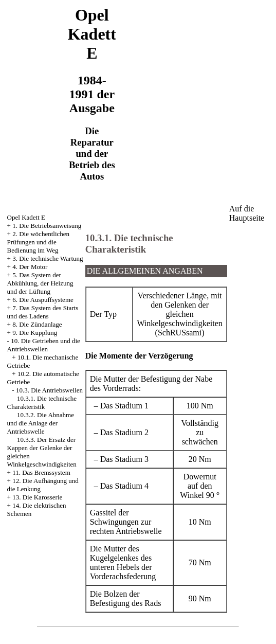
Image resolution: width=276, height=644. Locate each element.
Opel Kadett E (26, 217)
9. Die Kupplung (35, 333)
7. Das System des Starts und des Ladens (43, 312)
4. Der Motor (30, 267)
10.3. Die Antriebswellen (49, 390)
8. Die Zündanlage (37, 324)
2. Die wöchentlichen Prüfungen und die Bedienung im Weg (38, 242)
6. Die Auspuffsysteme (43, 300)
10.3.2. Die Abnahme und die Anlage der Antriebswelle (41, 423)
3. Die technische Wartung (48, 258)
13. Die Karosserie (37, 497)
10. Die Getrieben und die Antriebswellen (44, 345)
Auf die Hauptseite (247, 213)
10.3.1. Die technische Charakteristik (42, 402)
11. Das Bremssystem (41, 472)
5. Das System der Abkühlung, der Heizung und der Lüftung (40, 283)
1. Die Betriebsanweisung (47, 226)
